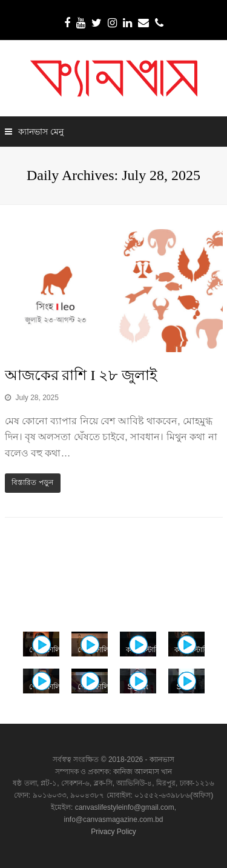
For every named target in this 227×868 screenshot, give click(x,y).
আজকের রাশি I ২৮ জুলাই (81, 375)
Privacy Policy (113, 832)
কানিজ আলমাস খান (143, 772)
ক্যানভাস (161, 760)
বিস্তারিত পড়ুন (32, 482)
